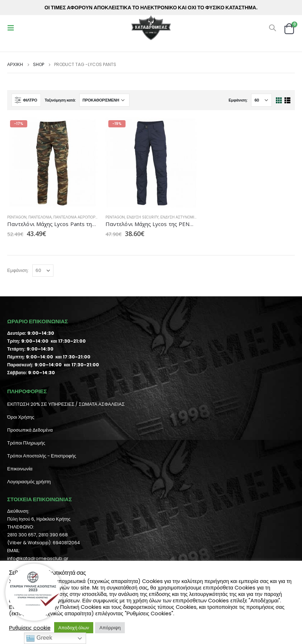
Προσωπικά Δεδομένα (30, 430)
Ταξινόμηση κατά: (60, 100)
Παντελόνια (40, 217)
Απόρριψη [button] (110, 628)
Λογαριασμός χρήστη (29, 482)
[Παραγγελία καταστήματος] (104, 100)
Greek (39, 638)
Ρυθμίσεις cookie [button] (30, 628)
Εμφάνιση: (238, 100)
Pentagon (17, 217)
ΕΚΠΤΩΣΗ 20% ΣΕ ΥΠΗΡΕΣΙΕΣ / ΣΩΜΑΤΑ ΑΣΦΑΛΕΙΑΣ (66, 404)
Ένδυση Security (143, 217)
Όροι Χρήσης (21, 417)
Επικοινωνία (20, 469)
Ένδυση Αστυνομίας (180, 217)
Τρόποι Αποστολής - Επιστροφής (42, 456)
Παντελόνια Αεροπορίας (77, 217)
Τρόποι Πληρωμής (26, 443)
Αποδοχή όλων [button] (74, 628)
